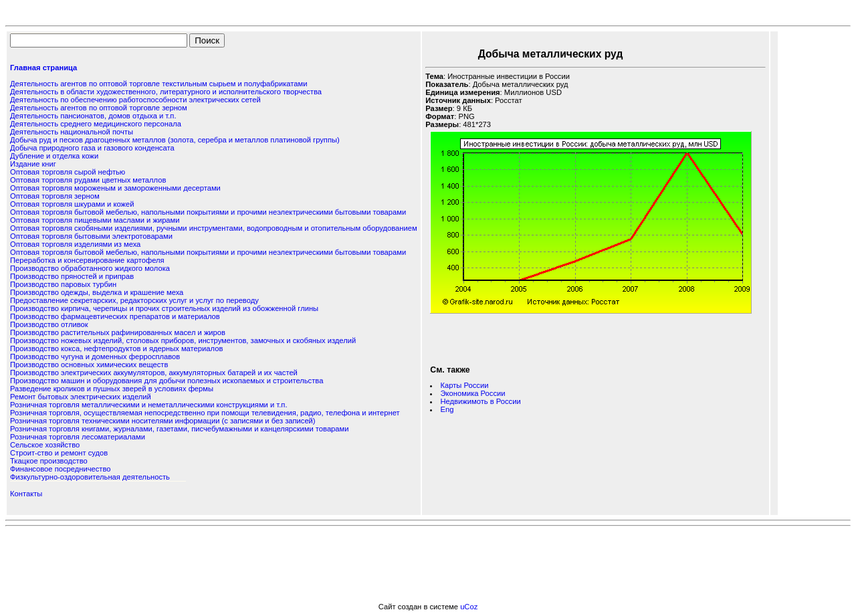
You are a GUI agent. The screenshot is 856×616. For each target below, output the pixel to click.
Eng (447, 409)
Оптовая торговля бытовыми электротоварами (91, 236)
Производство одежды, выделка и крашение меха (97, 292)
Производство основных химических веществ (89, 365)
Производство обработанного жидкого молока (90, 268)
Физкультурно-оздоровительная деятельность (90, 477)
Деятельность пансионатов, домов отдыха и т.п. (93, 116)
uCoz (469, 607)
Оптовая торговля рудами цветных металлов (88, 180)
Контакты (26, 494)
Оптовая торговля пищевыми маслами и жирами (95, 220)
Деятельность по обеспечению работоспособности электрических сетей (135, 100)
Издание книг (33, 164)
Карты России (465, 385)
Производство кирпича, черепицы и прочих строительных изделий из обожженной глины (164, 308)
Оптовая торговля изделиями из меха (75, 244)
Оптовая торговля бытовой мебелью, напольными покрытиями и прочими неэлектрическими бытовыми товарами (208, 212)
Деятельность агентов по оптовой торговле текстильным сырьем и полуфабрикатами (158, 84)
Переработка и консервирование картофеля (87, 260)
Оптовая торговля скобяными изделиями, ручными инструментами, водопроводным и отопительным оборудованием (214, 228)
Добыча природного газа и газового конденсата (92, 148)
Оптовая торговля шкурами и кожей (72, 204)
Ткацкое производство (49, 461)
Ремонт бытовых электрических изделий (81, 397)
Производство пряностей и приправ (72, 276)
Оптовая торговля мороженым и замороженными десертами (115, 188)
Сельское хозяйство (45, 445)
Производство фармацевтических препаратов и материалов (115, 316)
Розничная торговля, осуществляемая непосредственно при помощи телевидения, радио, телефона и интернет (205, 413)
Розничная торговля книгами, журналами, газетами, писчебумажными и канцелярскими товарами (179, 429)
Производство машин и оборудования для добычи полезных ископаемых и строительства (167, 381)
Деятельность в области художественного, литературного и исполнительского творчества (166, 92)
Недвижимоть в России (481, 401)
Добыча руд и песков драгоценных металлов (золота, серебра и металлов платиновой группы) (175, 140)
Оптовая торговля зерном (55, 196)
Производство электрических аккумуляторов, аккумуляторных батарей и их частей (154, 373)
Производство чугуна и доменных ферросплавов (95, 356)
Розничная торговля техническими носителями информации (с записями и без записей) (163, 421)
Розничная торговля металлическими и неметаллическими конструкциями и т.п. (148, 405)
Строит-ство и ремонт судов (59, 453)
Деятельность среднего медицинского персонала (96, 124)
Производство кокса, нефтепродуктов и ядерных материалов (116, 348)
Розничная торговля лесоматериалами (78, 437)
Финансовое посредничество (60, 469)
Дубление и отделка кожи (54, 156)
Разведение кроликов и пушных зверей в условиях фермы (112, 389)
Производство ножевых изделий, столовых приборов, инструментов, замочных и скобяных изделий (183, 340)
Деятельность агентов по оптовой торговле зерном (99, 108)
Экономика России (473, 393)
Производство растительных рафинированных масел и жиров (118, 332)
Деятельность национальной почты (72, 132)
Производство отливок (49, 324)
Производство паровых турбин (63, 284)
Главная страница (43, 68)
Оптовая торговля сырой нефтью (68, 172)
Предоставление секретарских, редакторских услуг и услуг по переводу (134, 300)
